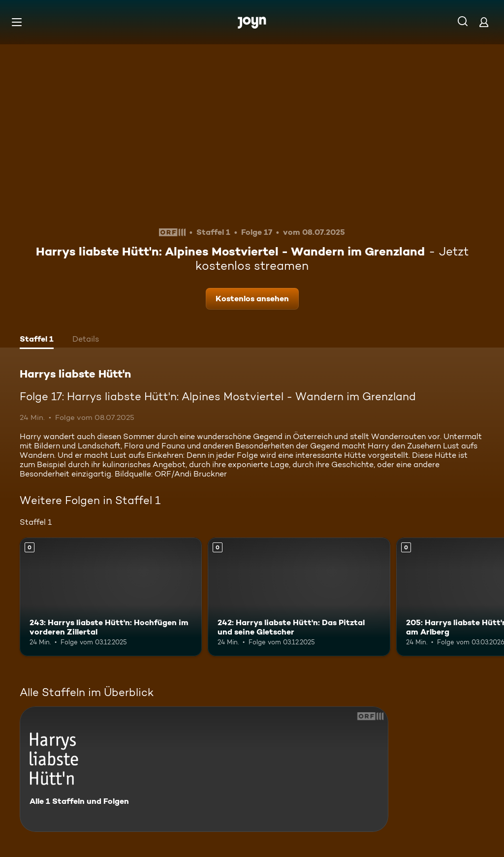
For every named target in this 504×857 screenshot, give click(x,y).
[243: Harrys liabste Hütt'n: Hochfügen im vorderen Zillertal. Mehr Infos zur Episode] (111, 597)
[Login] (484, 22)
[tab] (37, 340)
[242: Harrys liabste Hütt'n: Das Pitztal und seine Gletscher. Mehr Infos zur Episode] (299, 597)
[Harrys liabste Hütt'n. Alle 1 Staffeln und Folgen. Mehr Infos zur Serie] (204, 769)
